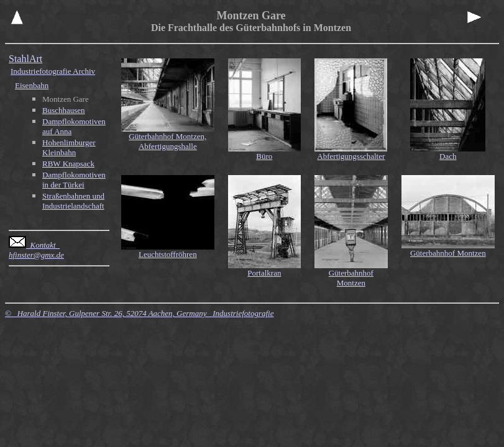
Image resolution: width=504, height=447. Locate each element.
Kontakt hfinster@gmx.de (36, 250)
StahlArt (25, 59)
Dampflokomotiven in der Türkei (74, 180)
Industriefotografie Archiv (53, 71)
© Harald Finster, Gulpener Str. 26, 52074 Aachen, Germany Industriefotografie (139, 313)
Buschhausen (64, 110)
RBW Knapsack (68, 164)
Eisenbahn (32, 85)
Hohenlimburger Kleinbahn (69, 147)
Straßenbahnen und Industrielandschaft (73, 201)
